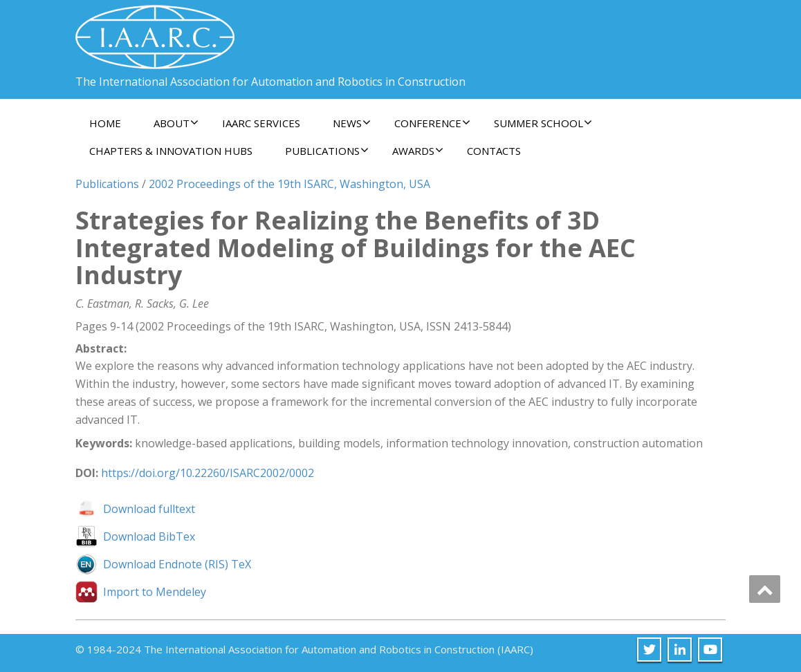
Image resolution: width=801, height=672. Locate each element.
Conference (432, 123)
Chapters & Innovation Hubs (171, 151)
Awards (418, 151)
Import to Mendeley (155, 592)
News (352, 123)
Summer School (543, 123)
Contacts (494, 151)
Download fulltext (149, 509)
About (176, 123)
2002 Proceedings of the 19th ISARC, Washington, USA (289, 184)
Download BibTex (149, 536)
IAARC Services (261, 123)
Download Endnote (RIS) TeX (177, 564)
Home (105, 123)
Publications (327, 151)
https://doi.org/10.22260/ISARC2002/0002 (208, 473)
